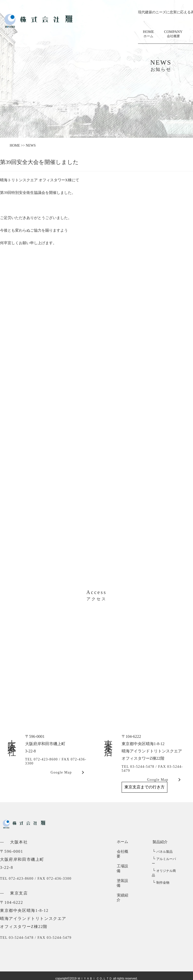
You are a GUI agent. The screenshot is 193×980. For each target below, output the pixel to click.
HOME (149, 34)
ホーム (122, 842)
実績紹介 (124, 881)
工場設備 (124, 862)
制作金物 (160, 874)
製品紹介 (159, 842)
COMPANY (173, 34)
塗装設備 (124, 871)
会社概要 (124, 852)
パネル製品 (162, 852)
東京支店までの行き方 (144, 787)
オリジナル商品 (165, 866)
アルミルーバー (165, 859)
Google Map (61, 772)
